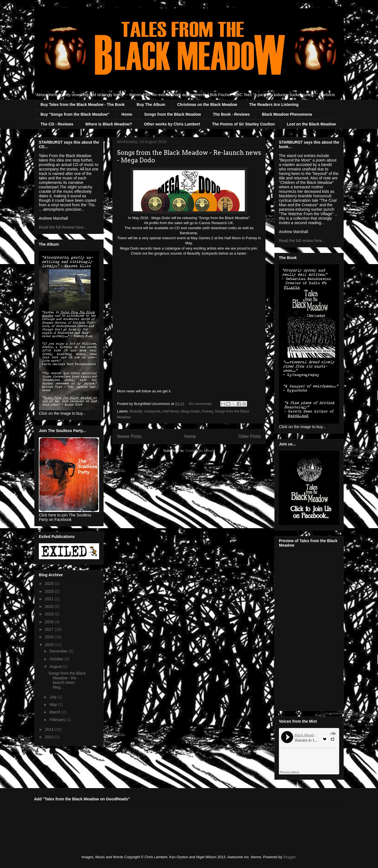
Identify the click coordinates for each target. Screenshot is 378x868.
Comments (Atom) (200, 451)
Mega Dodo (190, 411)
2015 (50, 645)
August (56, 667)
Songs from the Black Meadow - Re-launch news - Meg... (67, 680)
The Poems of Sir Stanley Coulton (243, 124)
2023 (50, 591)
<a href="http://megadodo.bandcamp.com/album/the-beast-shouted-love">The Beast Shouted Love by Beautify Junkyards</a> (189, 322)
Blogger (290, 857)
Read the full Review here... (63, 227)
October (57, 659)
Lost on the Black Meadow (311, 124)
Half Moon (171, 411)
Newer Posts (129, 436)
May (54, 705)
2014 (50, 729)
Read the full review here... (302, 241)
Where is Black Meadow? (108, 124)
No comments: (201, 404)
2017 (50, 629)
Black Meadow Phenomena (287, 114)
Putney (207, 411)
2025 (50, 584)
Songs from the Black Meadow (173, 114)
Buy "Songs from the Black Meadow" (75, 114)
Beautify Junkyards (145, 411)
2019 (50, 614)
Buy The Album (151, 105)
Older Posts (250, 436)
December (59, 651)
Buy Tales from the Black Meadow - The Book (83, 105)
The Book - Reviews (231, 114)
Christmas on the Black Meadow (207, 105)
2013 (50, 737)
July (53, 697)
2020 (50, 606)
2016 (50, 637)
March (55, 712)
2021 (50, 599)
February (58, 720)
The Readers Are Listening (274, 105)
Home (127, 114)
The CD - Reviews (57, 124)
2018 (50, 622)
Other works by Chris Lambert (172, 124)
